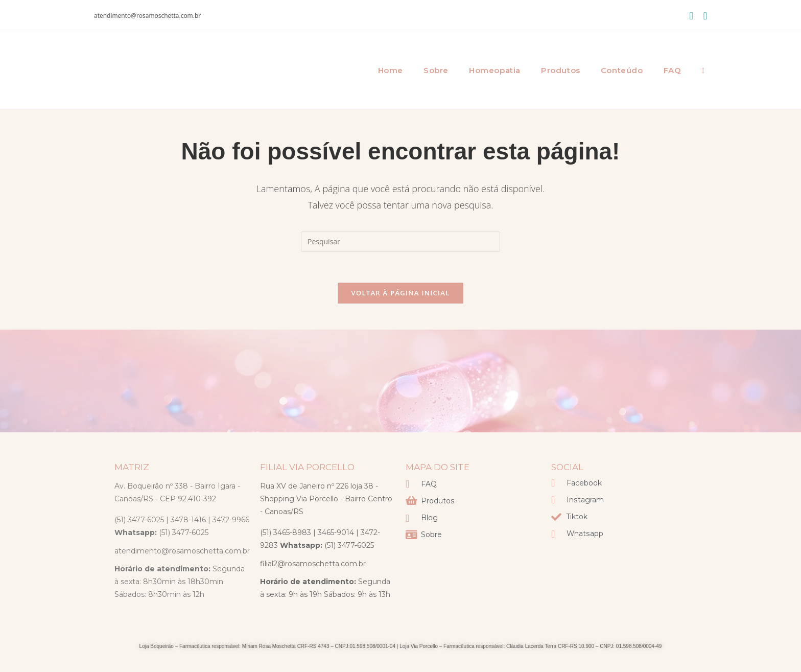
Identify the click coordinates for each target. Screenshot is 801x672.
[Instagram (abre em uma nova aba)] (703, 16)
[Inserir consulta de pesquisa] (400, 242)
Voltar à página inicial (400, 293)
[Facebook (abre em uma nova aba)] (691, 16)
